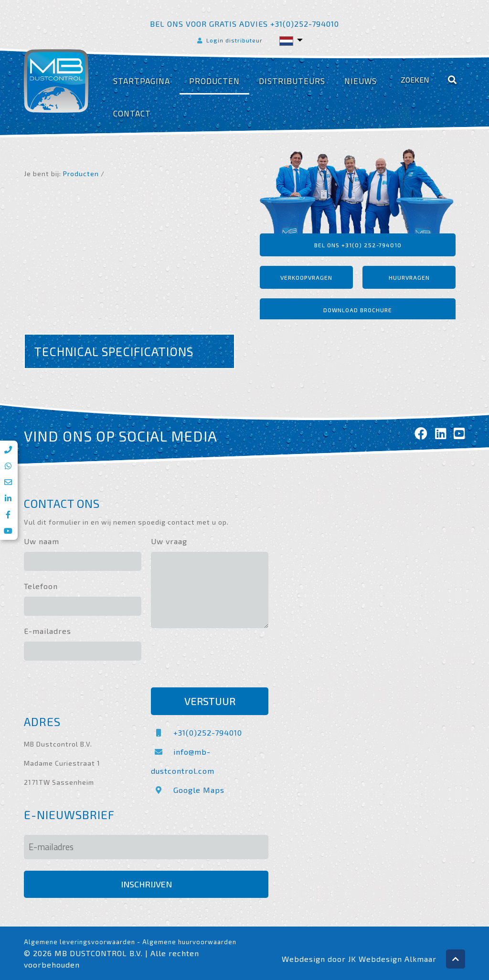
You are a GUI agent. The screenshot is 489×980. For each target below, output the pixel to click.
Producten (214, 81)
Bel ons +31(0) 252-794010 (358, 245)
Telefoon (41, 586)
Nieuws (361, 81)
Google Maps (188, 790)
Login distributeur (229, 40)
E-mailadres (48, 631)
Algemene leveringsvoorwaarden (80, 942)
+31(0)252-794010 (197, 732)
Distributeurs (292, 81)
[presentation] (223, 659)
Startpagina (142, 81)
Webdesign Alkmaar (398, 959)
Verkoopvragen (306, 277)
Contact (132, 113)
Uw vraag (169, 541)
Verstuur (210, 701)
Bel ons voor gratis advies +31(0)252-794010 (244, 24)
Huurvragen (409, 277)
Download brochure (358, 310)
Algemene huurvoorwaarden (189, 942)
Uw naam (42, 541)
